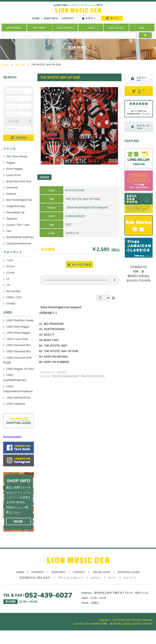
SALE (142, 28)
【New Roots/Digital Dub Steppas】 (87, 207)
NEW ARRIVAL (14, 28)
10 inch (10, 266)
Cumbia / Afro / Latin (18, 225)
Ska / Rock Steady (17, 156)
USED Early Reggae (18, 327)
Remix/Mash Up (15, 212)
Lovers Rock (13, 175)
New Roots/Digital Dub (66, 376)
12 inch (62, 372)
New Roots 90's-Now (93, 376)
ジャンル (45, 376)
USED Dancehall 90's (19, 351)
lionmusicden (12, 437)
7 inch (10, 260)
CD (8, 285)
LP (8, 279)
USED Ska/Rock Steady (20, 320)
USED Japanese (16, 404)
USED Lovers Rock (17, 339)
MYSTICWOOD (75, 190)
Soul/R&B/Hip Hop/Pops (20, 237)
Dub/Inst (11, 194)
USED (91, 28)
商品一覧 (20, 65)
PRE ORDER (40, 28)
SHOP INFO (51, 18)
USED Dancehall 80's (19, 345)
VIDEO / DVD (14, 297)
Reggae (11, 163)
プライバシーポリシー (71, 578)
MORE (18, 522)
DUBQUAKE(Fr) (75, 216)
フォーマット (47, 372)
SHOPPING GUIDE (129, 572)
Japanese (12, 218)
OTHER (11, 304)
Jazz (9, 231)
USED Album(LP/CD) (18, 398)
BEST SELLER (116, 28)
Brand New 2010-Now (19, 181)
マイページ (130, 578)
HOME (36, 18)
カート (112, 578)
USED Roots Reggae (18, 333)
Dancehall (12, 187)
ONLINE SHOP (101, 572)
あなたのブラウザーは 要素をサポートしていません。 (79, 280)
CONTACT (68, 18)
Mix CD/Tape (14, 291)
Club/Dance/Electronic (19, 243)
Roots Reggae (14, 169)
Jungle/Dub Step (16, 206)
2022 (68, 224)
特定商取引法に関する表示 (35, 578)
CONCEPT (38, 572)
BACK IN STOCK (65, 28)
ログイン (96, 578)
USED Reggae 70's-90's (20, 369)
